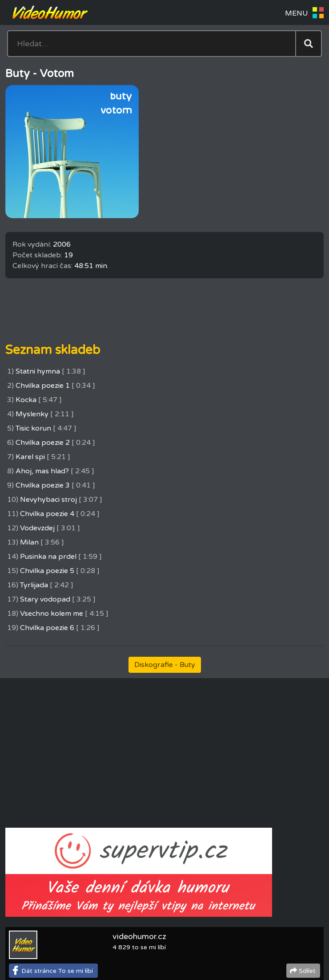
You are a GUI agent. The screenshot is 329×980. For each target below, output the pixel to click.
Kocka (26, 400)
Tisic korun (33, 428)
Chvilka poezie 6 (47, 628)
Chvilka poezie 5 (47, 571)
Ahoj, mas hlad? (42, 471)
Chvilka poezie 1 (43, 386)
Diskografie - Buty (165, 665)
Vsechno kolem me (52, 614)
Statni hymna (38, 371)
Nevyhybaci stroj (48, 500)
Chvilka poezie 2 (43, 443)
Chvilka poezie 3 (43, 485)
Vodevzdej (37, 528)
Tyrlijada (34, 585)
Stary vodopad (45, 599)
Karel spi (30, 457)
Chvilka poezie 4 (47, 514)
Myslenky (32, 414)
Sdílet (307, 971)
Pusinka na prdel (48, 557)
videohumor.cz (139, 936)
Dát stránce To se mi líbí (57, 971)
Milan (29, 542)
